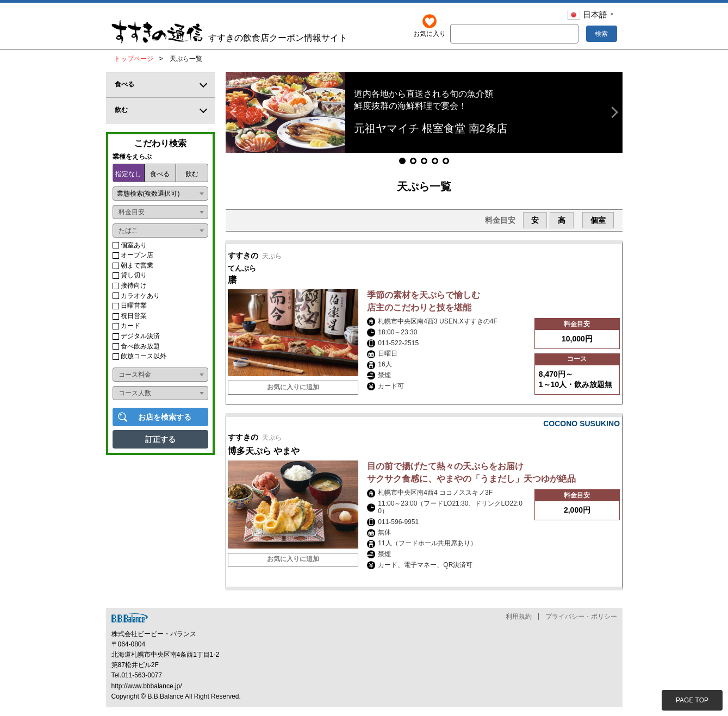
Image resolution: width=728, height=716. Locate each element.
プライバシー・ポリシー (581, 625)
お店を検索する (165, 417)
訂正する (160, 439)
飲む (192, 174)
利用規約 (519, 625)
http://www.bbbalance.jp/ (147, 694)
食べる (160, 174)
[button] (236, 113)
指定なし (128, 174)
